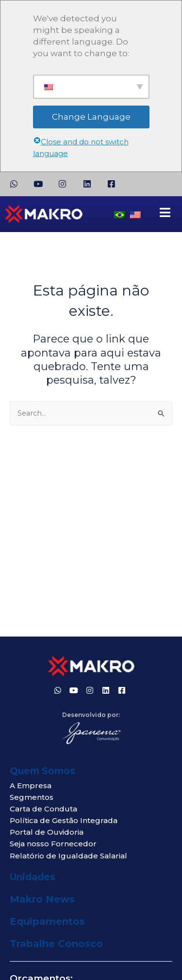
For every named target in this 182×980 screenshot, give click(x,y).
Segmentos (32, 797)
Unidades (33, 877)
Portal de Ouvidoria (47, 832)
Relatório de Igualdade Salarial (68, 856)
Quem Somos (42, 771)
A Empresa (31, 786)
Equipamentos (47, 921)
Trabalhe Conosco (56, 944)
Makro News (42, 899)
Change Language (91, 117)
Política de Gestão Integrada (64, 820)
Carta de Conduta (43, 809)
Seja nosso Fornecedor (53, 844)
